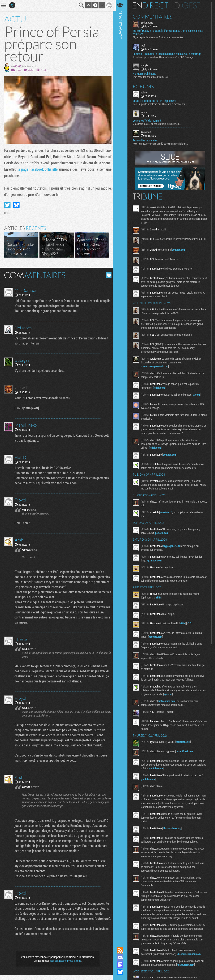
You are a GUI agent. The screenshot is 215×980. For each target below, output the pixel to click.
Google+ (44, 70)
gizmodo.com (156, 560)
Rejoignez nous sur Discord (122, 957)
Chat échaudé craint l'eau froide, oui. (152, 77)
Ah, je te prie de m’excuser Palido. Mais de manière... (160, 37)
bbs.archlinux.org (173, 828)
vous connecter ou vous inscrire (65, 966)
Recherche (80, 5)
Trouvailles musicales (146, 140)
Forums (145, 86)
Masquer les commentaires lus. (107, 275)
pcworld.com (163, 533)
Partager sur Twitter (7, 205)
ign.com (173, 694)
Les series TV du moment (148, 120)
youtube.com (180, 249)
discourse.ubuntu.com (191, 957)
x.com (198, 394)
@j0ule (31, 70)
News (7, 213)
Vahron (146, 92)
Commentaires (154, 16)
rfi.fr (160, 597)
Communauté (122, 469)
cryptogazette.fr (173, 546)
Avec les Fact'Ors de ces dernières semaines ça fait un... (162, 143)
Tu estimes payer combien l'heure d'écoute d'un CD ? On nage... (165, 57)
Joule (18, 66)
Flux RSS (122, 950)
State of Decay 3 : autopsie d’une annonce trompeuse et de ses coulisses (169, 32)
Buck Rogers (148, 22)
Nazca (145, 112)
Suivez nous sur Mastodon (122, 965)
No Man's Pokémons (146, 73)
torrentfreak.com (186, 751)
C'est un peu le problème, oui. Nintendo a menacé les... (161, 104)
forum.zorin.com (187, 968)
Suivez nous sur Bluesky (122, 972)
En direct (152, 5)
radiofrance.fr (185, 742)
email (19, 70)
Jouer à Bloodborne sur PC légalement (156, 101)
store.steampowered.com (156, 366)
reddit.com (161, 387)
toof (144, 45)
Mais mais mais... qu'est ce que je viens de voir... (158, 124)
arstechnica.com (168, 701)
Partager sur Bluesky (16, 205)
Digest (189, 5)
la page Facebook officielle (49, 169)
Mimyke (146, 65)
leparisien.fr (168, 512)
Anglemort (147, 132)
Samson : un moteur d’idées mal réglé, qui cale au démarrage (168, 54)
